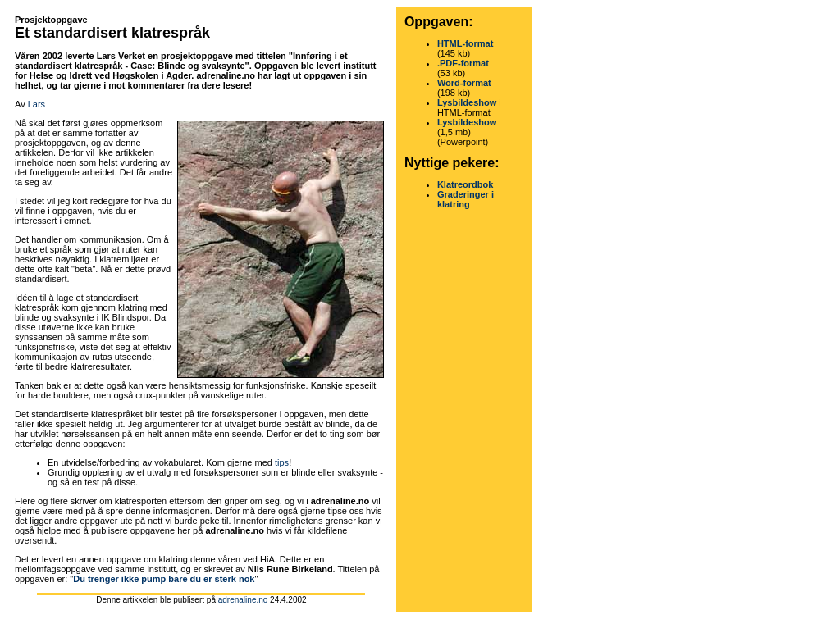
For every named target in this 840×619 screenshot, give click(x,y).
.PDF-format (463, 63)
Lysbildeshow (467, 102)
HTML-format (465, 43)
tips (282, 462)
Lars (37, 104)
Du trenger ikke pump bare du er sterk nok (164, 579)
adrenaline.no (243, 600)
